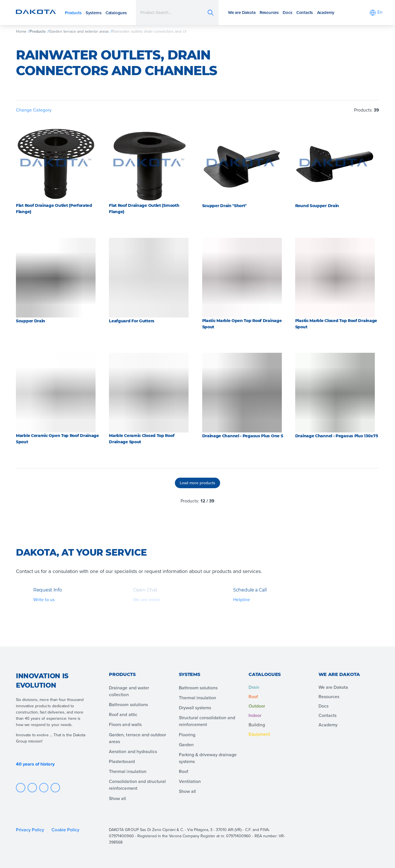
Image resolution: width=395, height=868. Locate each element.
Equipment (259, 734)
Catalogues (116, 13)
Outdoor (257, 706)
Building (257, 725)
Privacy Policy (30, 830)
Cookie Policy (66, 830)
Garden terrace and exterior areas (79, 31)
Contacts (305, 12)
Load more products (197, 483)
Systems (94, 13)
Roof (253, 696)
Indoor (255, 715)
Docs (287, 12)
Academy (326, 12)
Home (21, 31)
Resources (269, 12)
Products (73, 13)
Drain (254, 687)
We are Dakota (242, 12)
